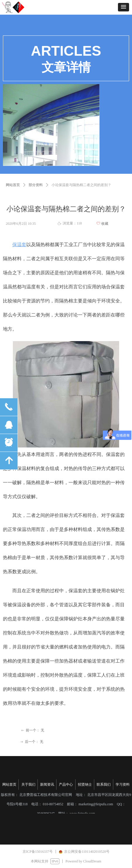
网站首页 (13, 185)
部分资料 (36, 185)
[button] (124, 7)
